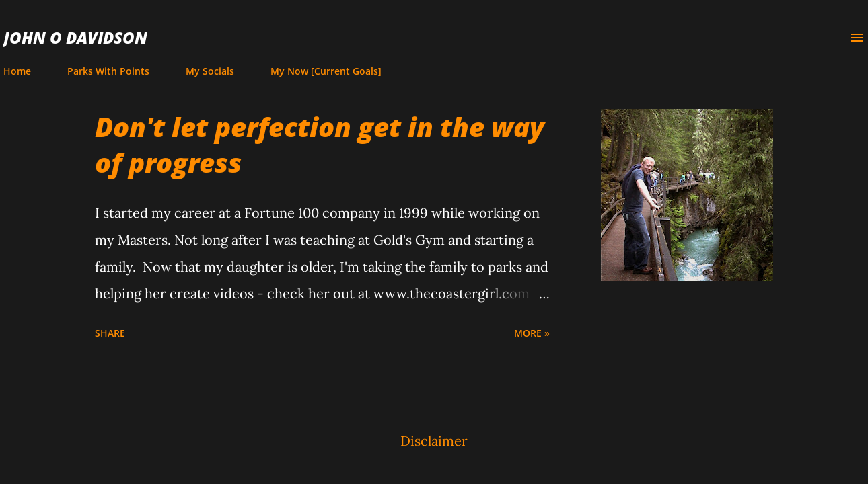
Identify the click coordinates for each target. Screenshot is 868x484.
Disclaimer (434, 441)
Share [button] (110, 333)
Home (17, 71)
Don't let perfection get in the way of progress (320, 145)
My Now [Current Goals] (326, 71)
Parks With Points (108, 71)
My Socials (210, 71)
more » (532, 333)
